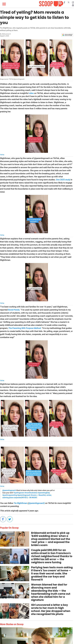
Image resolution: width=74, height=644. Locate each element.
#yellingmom (19, 493)
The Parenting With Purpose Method (25, 328)
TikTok (2, 155)
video (31, 93)
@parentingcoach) (36, 503)
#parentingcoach (24, 495)
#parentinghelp (44, 493)
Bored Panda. (14, 310)
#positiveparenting (10, 495)
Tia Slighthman (20, 503)
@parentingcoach (9, 490)
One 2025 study (63, 180)
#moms (34, 495)
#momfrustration (31, 493)
